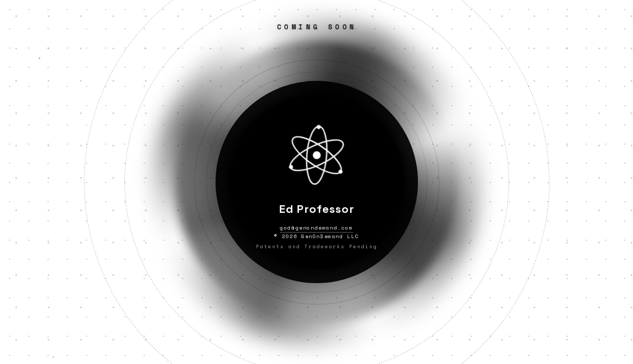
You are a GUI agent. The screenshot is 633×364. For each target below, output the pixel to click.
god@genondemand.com (316, 228)
